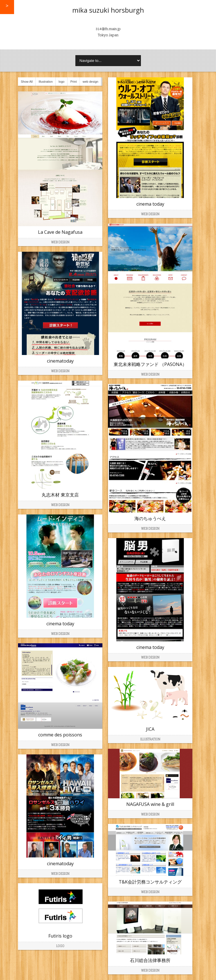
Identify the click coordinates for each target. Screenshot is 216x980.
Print (74, 82)
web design (91, 82)
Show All (27, 82)
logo (61, 82)
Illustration (46, 82)
